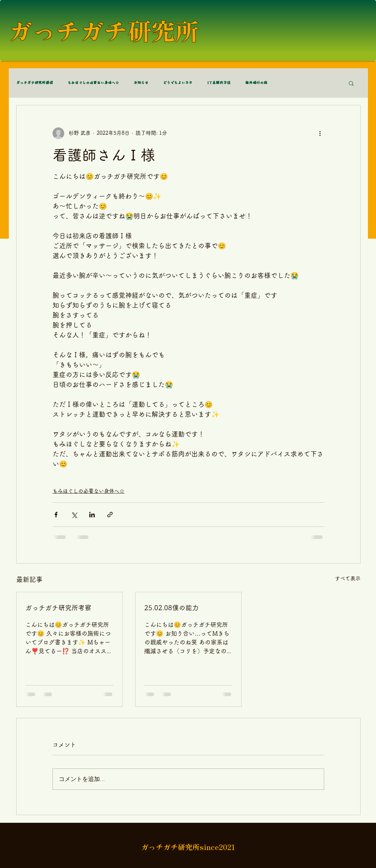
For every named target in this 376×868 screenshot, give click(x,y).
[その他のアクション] (320, 133)
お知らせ (141, 83)
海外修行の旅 (256, 83)
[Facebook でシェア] (56, 515)
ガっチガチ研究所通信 (35, 83)
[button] (351, 83)
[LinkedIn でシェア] (92, 515)
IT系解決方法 (219, 83)
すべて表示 (348, 578)
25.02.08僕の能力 (171, 608)
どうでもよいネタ (178, 83)
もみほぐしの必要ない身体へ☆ (93, 83)
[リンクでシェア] (110, 515)
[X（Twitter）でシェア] (74, 515)
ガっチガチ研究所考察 (58, 608)
